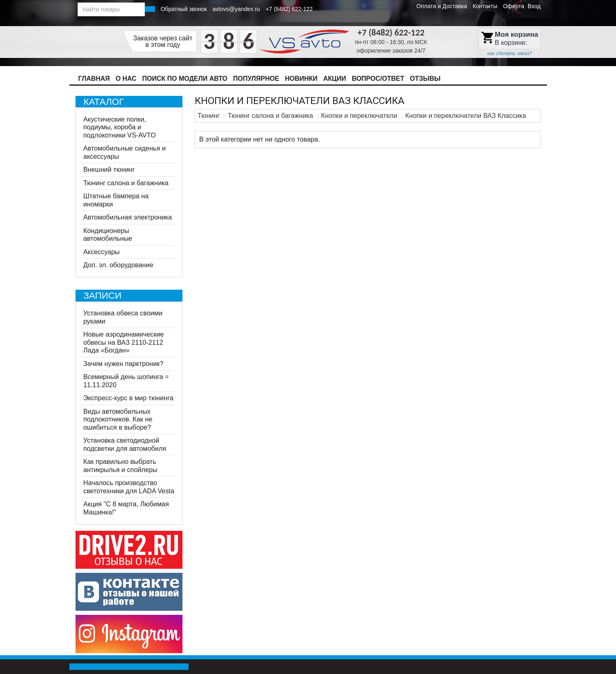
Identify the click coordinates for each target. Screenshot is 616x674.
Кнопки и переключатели (359, 115)
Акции (335, 79)
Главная (94, 79)
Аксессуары (101, 252)
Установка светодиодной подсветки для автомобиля (125, 444)
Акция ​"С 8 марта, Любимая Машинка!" (126, 508)
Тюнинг (209, 115)
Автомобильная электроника (128, 217)
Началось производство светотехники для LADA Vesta (129, 487)
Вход (534, 6)
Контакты (485, 6)
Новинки (301, 79)
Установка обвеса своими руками (123, 317)
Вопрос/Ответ (378, 79)
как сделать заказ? (509, 53)
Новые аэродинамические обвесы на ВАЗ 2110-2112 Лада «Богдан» (123, 342)
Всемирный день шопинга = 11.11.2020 (126, 381)
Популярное (256, 79)
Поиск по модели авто (185, 79)
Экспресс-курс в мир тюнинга (128, 398)
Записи (103, 296)
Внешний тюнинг (109, 169)
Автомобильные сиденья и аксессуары (125, 152)
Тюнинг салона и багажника (126, 183)
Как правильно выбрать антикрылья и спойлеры (120, 466)
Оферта (514, 6)
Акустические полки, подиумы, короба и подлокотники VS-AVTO (120, 127)
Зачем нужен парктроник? (123, 364)
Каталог (104, 102)
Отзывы (425, 79)
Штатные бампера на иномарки (116, 200)
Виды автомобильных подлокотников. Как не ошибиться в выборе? (118, 419)
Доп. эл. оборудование (118, 265)
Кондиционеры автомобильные (108, 235)
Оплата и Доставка (442, 6)
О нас (126, 79)
